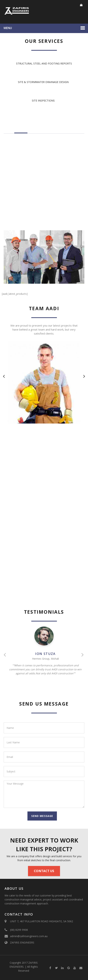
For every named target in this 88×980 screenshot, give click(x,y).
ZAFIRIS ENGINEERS (22, 942)
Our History (39, 130)
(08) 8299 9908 (19, 930)
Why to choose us (63, 130)
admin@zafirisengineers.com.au (29, 936)
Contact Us (44, 871)
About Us (21, 130)
